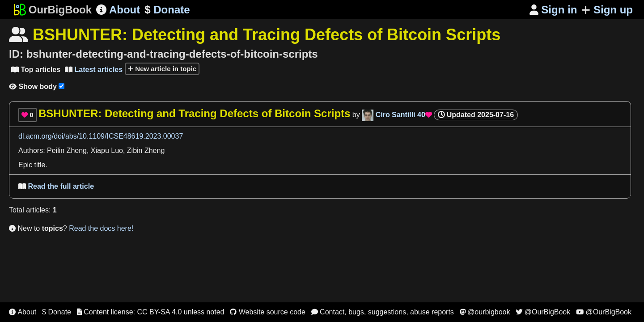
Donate (167, 10)
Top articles (36, 70)
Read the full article (56, 186)
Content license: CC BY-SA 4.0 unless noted (151, 312)
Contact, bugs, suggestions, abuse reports (383, 312)
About (118, 10)
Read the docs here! (101, 228)
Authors (31, 150)
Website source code (268, 312)
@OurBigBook (543, 312)
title (40, 165)
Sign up (607, 10)
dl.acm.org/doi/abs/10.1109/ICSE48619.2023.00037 (101, 136)
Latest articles (94, 70)
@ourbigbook (485, 312)
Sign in (553, 10)
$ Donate (57, 312)
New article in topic (162, 69)
